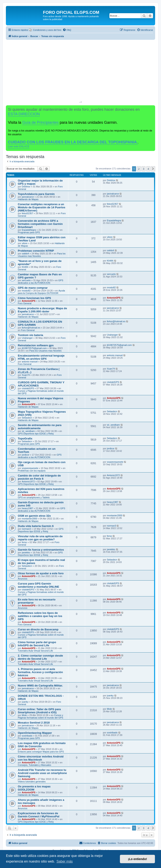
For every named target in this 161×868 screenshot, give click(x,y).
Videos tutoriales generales (32, 782)
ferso (24, 542)
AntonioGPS (29, 301)
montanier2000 (29, 519)
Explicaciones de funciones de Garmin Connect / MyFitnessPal (39, 815)
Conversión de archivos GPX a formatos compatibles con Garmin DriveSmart (40, 224)
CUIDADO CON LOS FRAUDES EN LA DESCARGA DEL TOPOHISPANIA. (73, 142)
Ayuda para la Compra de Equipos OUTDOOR (41, 292)
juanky (25, 702)
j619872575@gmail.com (34, 348)
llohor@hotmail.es (31, 328)
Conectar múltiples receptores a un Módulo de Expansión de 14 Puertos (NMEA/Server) (42, 207)
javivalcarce (28, 197)
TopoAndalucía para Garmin (36, 194)
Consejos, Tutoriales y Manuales (34, 765)
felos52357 (27, 213)
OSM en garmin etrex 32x (34, 516)
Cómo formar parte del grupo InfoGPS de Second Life (37, 644)
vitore (25, 243)
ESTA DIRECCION (24, 114)
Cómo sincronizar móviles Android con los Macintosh (41, 758)
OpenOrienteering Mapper (35, 733)
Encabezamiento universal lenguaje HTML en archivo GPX (41, 357)
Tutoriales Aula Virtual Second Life (35, 651)
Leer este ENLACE (19, 147)
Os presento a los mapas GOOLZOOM (34, 788)
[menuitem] (45, 30)
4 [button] (148, 169)
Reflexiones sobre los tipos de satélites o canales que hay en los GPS (40, 616)
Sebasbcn (27, 418)
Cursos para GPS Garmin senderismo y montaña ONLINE (38, 585)
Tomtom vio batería (31, 335)
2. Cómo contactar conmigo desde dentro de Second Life (40, 657)
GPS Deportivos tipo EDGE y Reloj (36, 434)
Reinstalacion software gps (36, 345)
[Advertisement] (80, 71)
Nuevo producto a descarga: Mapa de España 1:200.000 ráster (42, 310)
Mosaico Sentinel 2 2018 (34, 723)
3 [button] (143, 169)
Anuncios (23, 579)
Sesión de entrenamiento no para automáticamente (40, 427)
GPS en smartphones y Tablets (34, 497)
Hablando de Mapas (28, 199)
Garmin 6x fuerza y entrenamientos (41, 550)
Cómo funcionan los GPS (34, 298)
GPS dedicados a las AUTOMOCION (41, 282)
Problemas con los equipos (32, 471)
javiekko (26, 552)
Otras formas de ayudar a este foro (41, 573)
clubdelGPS (28, 388)
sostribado (27, 736)
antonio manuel (30, 362)
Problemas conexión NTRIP (36, 251)
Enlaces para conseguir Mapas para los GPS (41, 752)
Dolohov (26, 187)
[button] (153, 169)
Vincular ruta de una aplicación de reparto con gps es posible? (40, 538)
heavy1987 (27, 508)
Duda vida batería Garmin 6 (36, 526)
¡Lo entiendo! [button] (137, 859)
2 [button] (139, 169)
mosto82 (26, 291)
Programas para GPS (29, 232)
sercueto (26, 280)
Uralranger (27, 338)
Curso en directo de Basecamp (38, 629)
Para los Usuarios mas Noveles (45, 351)
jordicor (26, 455)
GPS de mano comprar (33, 288)
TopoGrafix (25, 439)
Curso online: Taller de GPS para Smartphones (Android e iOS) (39, 711)
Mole (24, 715)
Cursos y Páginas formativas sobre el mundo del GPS (40, 716)
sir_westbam (28, 431)
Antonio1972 (28, 482)
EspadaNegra (29, 230)
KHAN (25, 267)
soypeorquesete (30, 468)
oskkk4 (25, 254)
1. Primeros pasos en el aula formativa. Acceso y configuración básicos (40, 672)
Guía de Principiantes (40, 122)
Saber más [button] (64, 861)
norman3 (26, 529)
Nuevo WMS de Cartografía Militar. (40, 686)
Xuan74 (26, 375)
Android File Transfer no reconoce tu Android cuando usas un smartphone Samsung (42, 773)
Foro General (25, 303)
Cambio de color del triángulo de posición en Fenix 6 (39, 477)
